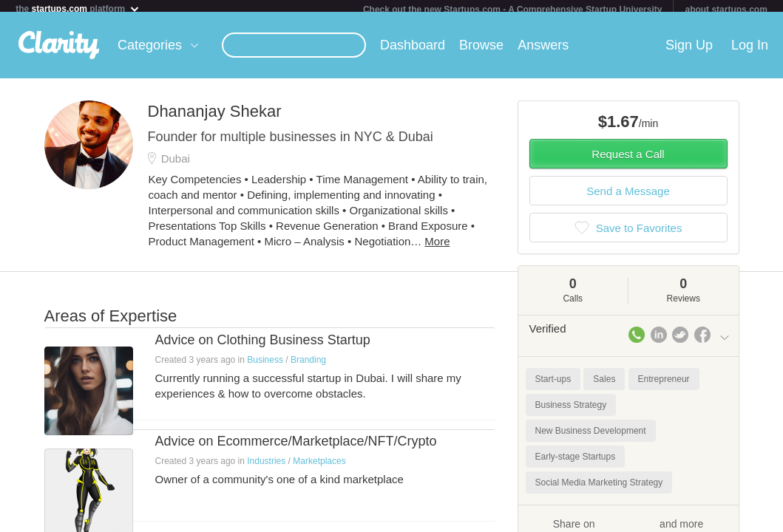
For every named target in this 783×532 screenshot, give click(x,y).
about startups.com (726, 10)
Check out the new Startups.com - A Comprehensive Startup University (513, 10)
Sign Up (689, 51)
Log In (750, 51)
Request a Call (628, 160)
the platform (78, 8)
